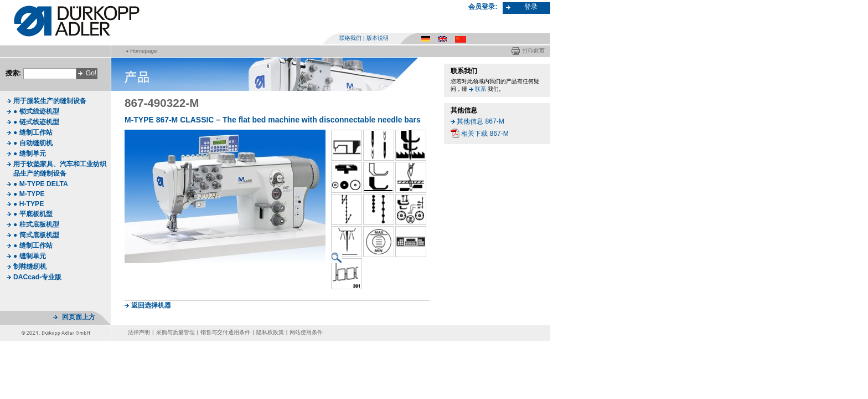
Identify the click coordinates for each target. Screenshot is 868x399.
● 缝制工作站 (33, 132)
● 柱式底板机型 (36, 224)
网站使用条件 (306, 332)
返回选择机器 (151, 305)
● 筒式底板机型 (36, 235)
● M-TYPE (29, 194)
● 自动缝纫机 (33, 143)
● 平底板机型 (33, 214)
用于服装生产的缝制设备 (50, 101)
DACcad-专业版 (37, 277)
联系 (480, 89)
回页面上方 (79, 317)
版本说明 (378, 38)
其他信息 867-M (480, 121)
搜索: (13, 73)
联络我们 (350, 38)
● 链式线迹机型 (36, 122)
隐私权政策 (270, 332)
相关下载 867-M (485, 134)
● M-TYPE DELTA (41, 184)
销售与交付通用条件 (225, 332)
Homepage (143, 51)
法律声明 (139, 332)
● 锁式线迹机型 (36, 111)
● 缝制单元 (30, 154)
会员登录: (483, 7)
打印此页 (534, 51)
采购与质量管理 (175, 332)
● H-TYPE (29, 204)
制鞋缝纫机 (30, 267)
